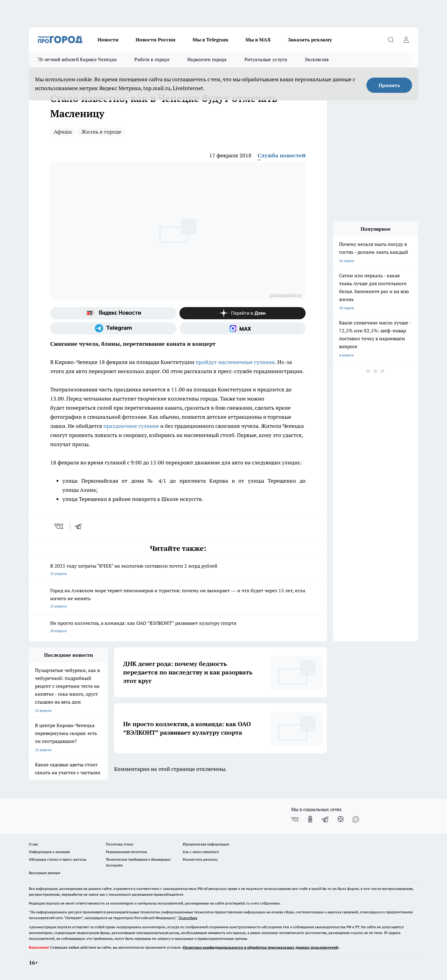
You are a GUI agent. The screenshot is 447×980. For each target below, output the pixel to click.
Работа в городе (152, 60)
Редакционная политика (126, 852)
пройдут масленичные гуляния (235, 362)
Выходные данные (45, 873)
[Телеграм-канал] (113, 328)
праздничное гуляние (131, 426)
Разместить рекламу (200, 859)
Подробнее (188, 918)
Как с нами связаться (201, 852)
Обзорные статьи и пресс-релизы (58, 859)
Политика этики (120, 844)
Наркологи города (207, 60)
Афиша (63, 132)
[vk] (59, 526)
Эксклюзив (317, 60)
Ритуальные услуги (266, 60)
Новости (108, 40)
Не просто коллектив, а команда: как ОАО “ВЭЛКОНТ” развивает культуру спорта (178, 627)
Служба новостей (282, 155)
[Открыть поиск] (391, 40)
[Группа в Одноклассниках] (310, 819)
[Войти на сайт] (406, 40)
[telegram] (80, 526)
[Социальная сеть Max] (243, 328)
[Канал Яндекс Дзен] (243, 313)
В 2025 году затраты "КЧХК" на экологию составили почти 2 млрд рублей (178, 570)
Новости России (156, 40)
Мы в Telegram (210, 40)
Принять (389, 85)
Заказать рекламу (310, 40)
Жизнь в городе (101, 132)
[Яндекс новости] (113, 313)
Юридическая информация (206, 844)
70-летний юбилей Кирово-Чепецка (77, 60)
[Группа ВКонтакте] (295, 819)
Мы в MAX (258, 40)
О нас (34, 844)
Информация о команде (49, 852)
